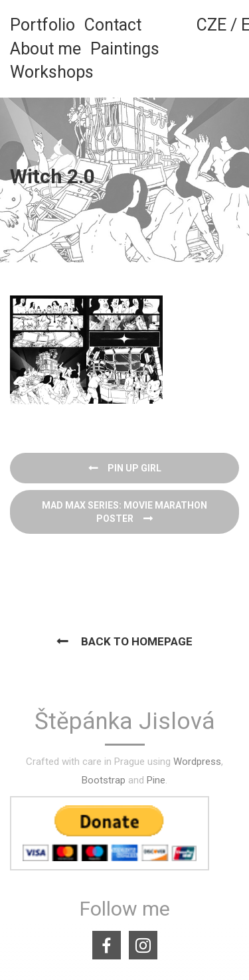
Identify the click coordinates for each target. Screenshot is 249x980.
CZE (211, 25)
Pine (156, 780)
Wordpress (197, 762)
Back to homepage (137, 641)
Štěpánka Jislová (125, 722)
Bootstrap (104, 780)
